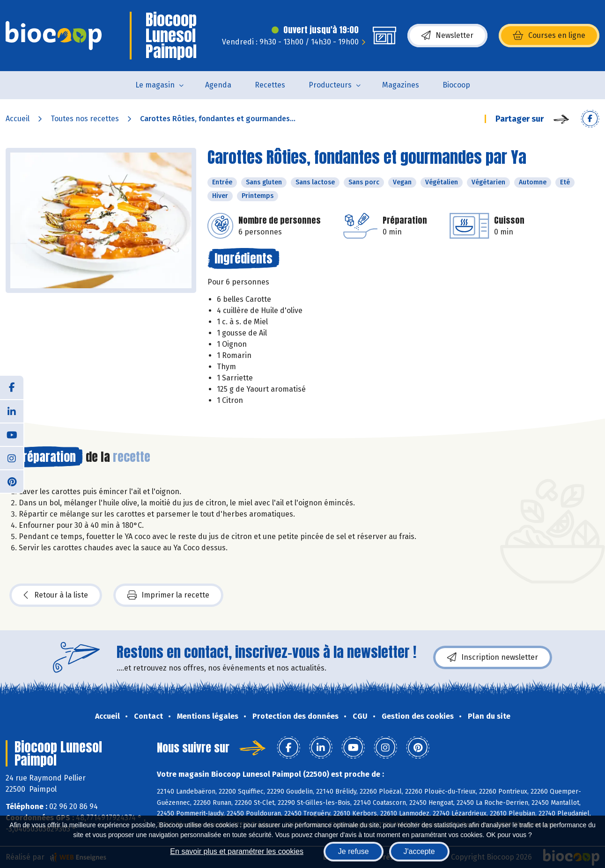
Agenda (218, 85)
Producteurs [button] (330, 85)
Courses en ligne (549, 36)
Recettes (270, 85)
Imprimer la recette (168, 595)
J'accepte (419, 851)
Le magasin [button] (155, 85)
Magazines (401, 85)
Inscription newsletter (493, 657)
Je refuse (354, 851)
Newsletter (447, 36)
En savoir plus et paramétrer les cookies (237, 851)
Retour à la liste (56, 595)
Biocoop (456, 85)
